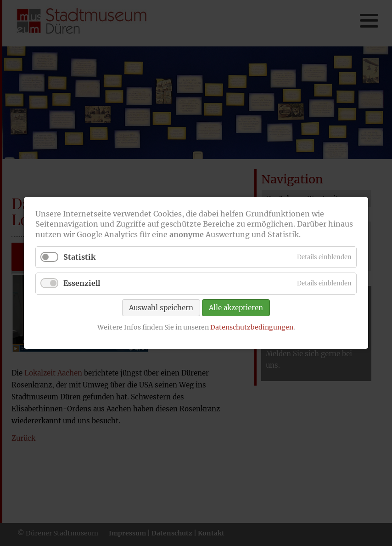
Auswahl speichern (161, 307)
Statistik (79, 257)
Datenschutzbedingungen (252, 327)
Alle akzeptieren (236, 307)
